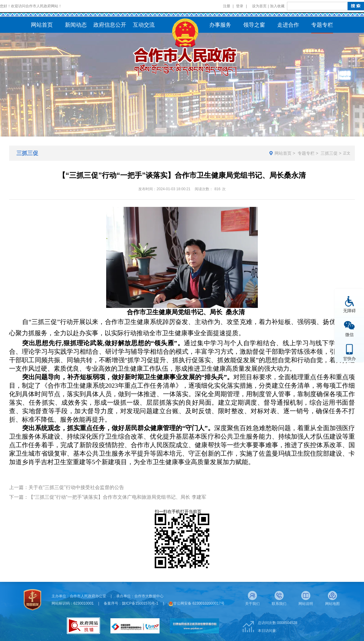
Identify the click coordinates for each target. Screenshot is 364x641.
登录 (240, 6)
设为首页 (259, 6)
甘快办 (349, 358)
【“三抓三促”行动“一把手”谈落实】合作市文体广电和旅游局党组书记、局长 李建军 (117, 497)
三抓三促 (329, 153)
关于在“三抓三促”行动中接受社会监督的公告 (76, 487)
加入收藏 (277, 6)
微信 (349, 334)
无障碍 (349, 310)
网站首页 (283, 153)
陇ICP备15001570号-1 (140, 603)
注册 (227, 6)
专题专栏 (306, 153)
